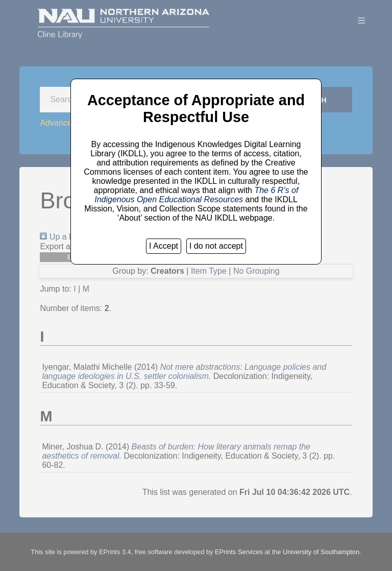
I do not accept (216, 246)
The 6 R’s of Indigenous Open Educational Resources (196, 195)
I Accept (164, 246)
